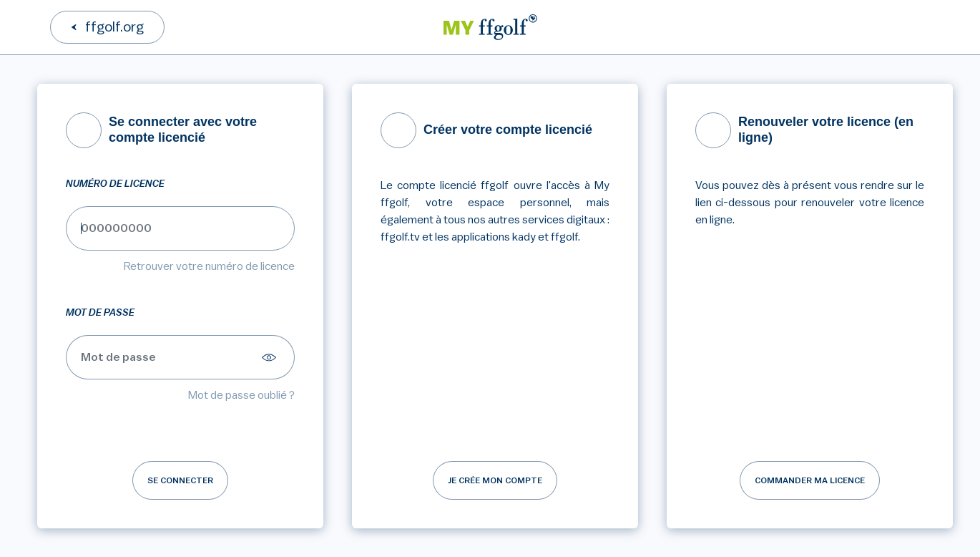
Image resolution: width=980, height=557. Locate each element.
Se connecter (180, 480)
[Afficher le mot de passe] (271, 357)
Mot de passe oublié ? (241, 395)
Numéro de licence (115, 184)
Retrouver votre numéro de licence (209, 266)
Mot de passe (100, 313)
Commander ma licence (810, 480)
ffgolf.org (114, 27)
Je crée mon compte (495, 480)
